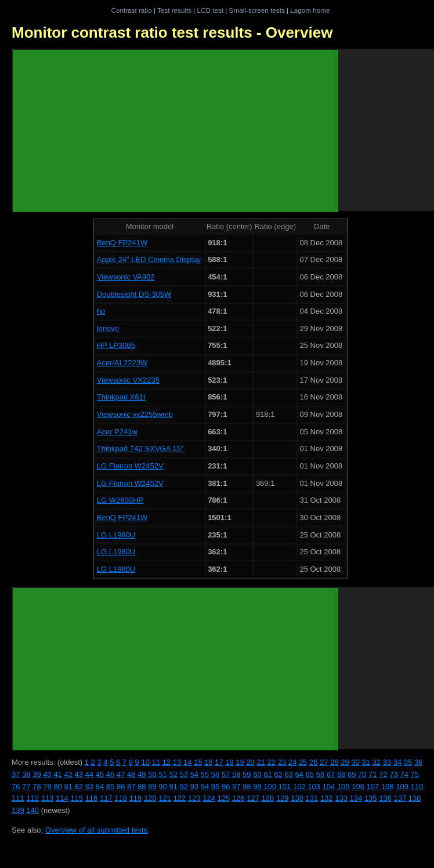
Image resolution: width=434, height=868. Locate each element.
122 (180, 798)
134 (356, 798)
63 (288, 774)
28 (334, 762)
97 (236, 787)
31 (366, 762)
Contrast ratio (131, 10)
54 (194, 774)
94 (205, 787)
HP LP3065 (116, 345)
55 (205, 774)
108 (388, 787)
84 (100, 787)
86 (121, 787)
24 (292, 762)
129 (283, 798)
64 (299, 774)
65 (310, 774)
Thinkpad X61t (121, 397)
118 (121, 798)
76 (16, 787)
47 (121, 774)
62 (278, 774)
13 (177, 762)
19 (240, 762)
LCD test (210, 10)
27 (324, 762)
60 (257, 774)
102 (299, 787)
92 (184, 787)
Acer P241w (117, 432)
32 (377, 762)
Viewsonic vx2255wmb (135, 414)
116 (92, 798)
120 (150, 798)
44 (89, 774)
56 (215, 774)
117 (106, 798)
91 (173, 787)
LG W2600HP (120, 500)
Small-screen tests (257, 10)
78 (37, 787)
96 (226, 787)
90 (162, 787)
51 (162, 774)
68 (341, 774)
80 (57, 787)
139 (18, 810)
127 (253, 798)
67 (331, 774)
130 (297, 798)
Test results (174, 10)
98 (247, 787)
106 (358, 787)
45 (100, 774)
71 (372, 774)
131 (312, 798)
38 (26, 774)
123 (194, 798)
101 (285, 787)
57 (226, 774)
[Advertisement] (176, 131)
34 (397, 762)
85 (110, 787)
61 (267, 774)
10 (145, 762)
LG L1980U (116, 535)
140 (32, 810)
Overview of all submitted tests (96, 830)
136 (385, 798)
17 (219, 762)
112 (32, 798)
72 (383, 774)
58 (236, 774)
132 (327, 798)
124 (209, 798)
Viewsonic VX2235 (128, 380)
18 (229, 762)
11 (156, 762)
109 (402, 787)
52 (173, 774)
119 (136, 798)
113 (48, 798)
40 (47, 774)
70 (362, 774)
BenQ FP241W (122, 243)
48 (131, 774)
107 (373, 787)
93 (194, 787)
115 (77, 798)
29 (345, 762)
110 (417, 787)
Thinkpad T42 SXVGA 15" (140, 448)
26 (313, 762)
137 (400, 798)
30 (355, 762)
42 (68, 774)
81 (68, 787)
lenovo (108, 328)
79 (47, 787)
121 (165, 798)
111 (18, 798)
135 (371, 798)
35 (408, 762)
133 (341, 798)
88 (142, 787)
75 (415, 774)
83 (89, 787)
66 (320, 774)
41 (57, 774)
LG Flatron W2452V (130, 466)
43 (79, 774)
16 (208, 762)
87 (131, 787)
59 (247, 774)
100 (270, 787)
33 (387, 762)
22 (272, 762)
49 (142, 774)
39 (37, 774)
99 (257, 787)
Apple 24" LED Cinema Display (149, 259)
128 (268, 798)
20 (250, 762)
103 (314, 787)
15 (198, 762)
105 (343, 787)
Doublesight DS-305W (134, 294)
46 (110, 774)
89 (152, 787)
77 (26, 787)
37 (16, 774)
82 (79, 787)
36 (418, 762)
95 (215, 787)
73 (393, 774)
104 (329, 787)
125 (224, 798)
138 (415, 798)
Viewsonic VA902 (126, 277)
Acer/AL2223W (122, 363)
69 (352, 774)
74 (404, 774)
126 (238, 798)
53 (184, 774)
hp (101, 311)
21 (261, 762)
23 (282, 762)
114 (62, 798)
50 (152, 774)
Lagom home (310, 10)
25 (303, 762)
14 (187, 762)
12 (167, 762)
